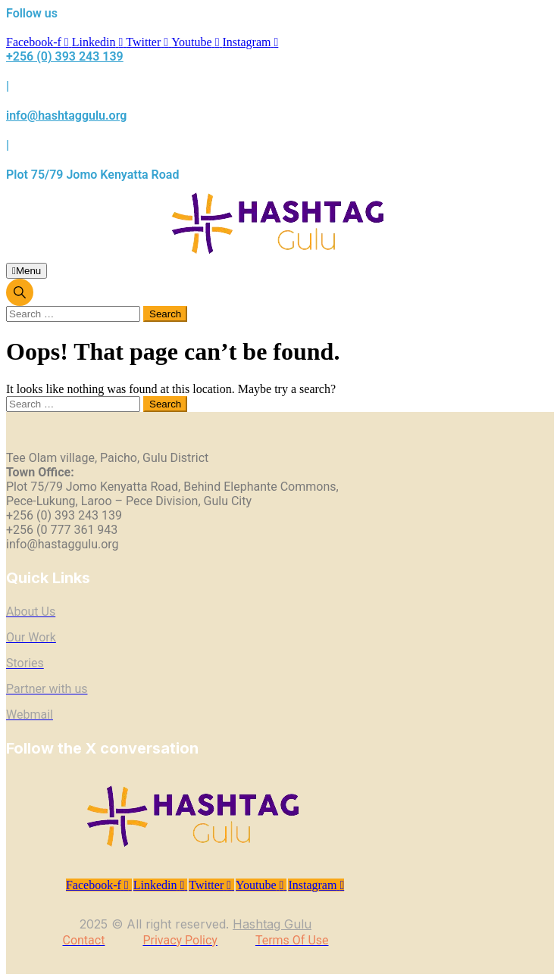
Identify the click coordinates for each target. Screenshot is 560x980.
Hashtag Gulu (272, 924)
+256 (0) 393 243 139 (65, 56)
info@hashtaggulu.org (66, 115)
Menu (27, 271)
